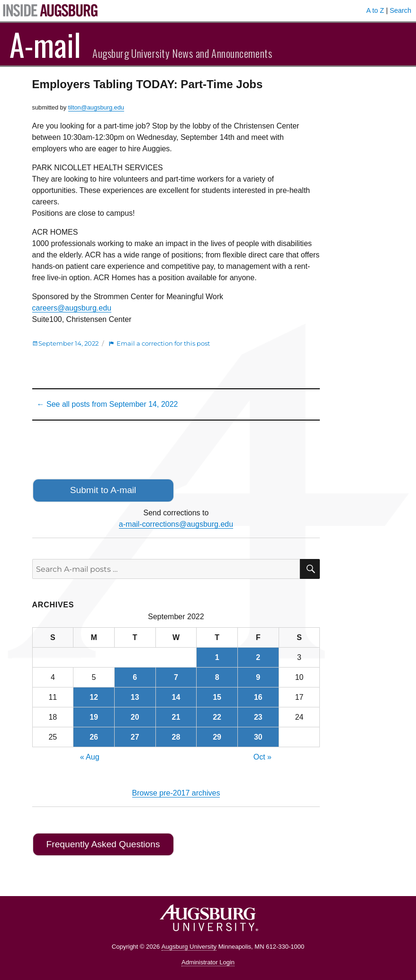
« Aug (90, 757)
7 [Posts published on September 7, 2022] (176, 677)
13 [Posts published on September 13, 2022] (135, 697)
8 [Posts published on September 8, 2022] (217, 677)
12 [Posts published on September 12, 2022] (94, 697)
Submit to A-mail (103, 490)
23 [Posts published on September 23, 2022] (258, 717)
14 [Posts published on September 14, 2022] (176, 697)
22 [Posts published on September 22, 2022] (217, 717)
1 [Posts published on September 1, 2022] (217, 657)
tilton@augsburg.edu (96, 107)
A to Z (375, 10)
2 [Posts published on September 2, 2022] (258, 657)
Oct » (262, 757)
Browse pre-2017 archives (176, 793)
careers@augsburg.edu (72, 308)
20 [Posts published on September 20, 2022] (135, 717)
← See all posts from (108, 404)
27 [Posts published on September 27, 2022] (135, 737)
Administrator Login (208, 962)
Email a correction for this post (163, 343)
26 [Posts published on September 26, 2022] (94, 737)
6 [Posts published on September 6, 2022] (135, 677)
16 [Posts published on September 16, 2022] (258, 697)
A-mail (45, 44)
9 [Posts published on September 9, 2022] (258, 677)
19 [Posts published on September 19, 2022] (94, 717)
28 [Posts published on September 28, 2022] (176, 737)
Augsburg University (189, 947)
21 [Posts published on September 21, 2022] (176, 717)
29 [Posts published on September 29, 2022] (217, 737)
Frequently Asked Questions (103, 844)
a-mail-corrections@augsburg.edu (176, 524)
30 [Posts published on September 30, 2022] (258, 737)
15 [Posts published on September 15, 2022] (217, 697)
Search (400, 10)
